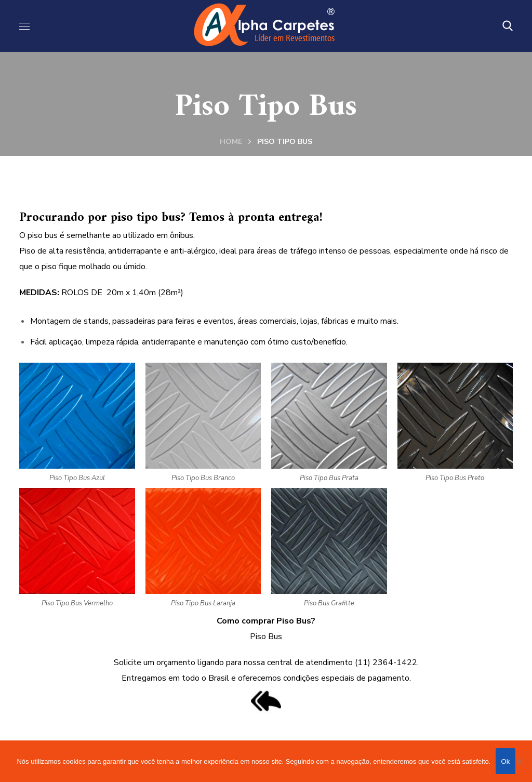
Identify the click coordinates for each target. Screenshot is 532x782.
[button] (508, 26)
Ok (505, 761)
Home (231, 142)
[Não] (519, 761)
